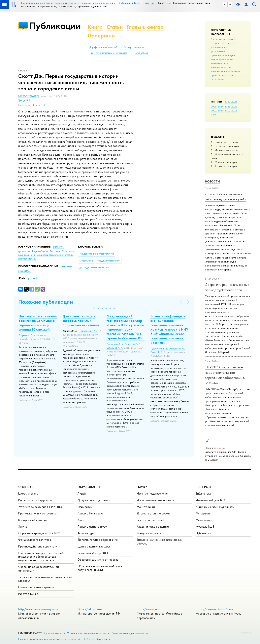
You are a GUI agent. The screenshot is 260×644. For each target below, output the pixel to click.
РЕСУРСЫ (203, 487)
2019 (227, 110)
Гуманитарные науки (227, 142)
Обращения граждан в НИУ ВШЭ (39, 533)
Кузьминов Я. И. (159, 349)
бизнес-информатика (224, 39)
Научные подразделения (153, 493)
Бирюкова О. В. (133, 344)
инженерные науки (222, 59)
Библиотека (203, 493)
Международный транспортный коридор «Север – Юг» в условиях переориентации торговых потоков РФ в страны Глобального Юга (126, 327)
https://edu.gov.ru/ (90, 609)
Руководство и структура (35, 500)
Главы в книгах (145, 27)
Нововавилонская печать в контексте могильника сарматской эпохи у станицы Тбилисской (38, 323)
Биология (55, 251)
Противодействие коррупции (38, 546)
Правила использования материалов (108, 53)
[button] (94, 308)
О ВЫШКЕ (26, 487)
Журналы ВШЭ (205, 526)
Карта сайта (103, 639)
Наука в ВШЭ (141, 53)
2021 (214, 110)
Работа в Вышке (28, 594)
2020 (221, 110)
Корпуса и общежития (33, 520)
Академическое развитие (153, 526)
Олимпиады (85, 507)
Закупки (23, 526)
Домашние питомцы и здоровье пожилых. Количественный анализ (81, 321)
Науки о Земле (41, 251)
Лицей (82, 493)
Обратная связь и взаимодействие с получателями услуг (101, 568)
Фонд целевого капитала (35, 540)
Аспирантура (86, 533)
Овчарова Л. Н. (176, 349)
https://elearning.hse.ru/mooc (215, 609)
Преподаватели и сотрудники (38, 513)
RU (225, 4)
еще (213, 114)
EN (230, 4)
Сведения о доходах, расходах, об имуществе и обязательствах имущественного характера (41, 557)
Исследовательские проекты (156, 500)
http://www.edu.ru (148, 609)
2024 (221, 106)
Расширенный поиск (135, 47)
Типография (203, 513)
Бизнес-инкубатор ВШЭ (93, 553)
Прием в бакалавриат (91, 513)
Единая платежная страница (36, 587)
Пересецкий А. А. (89, 331)
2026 (234, 101)
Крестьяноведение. (30, 96)
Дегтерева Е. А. (115, 344)
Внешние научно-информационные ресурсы (159, 541)
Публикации (55, 26)
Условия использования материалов (88, 633)
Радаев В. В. (156, 352)
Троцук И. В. (25, 101)
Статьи (115, 27)
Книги (95, 27)
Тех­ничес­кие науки (226, 166)
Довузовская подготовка (94, 500)
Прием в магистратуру (92, 526)
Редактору (246, 632)
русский (33, 278)
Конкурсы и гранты (149, 533)
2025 (214, 106)
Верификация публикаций (103, 47)
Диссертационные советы (154, 513)
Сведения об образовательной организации (39, 568)
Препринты (102, 36)
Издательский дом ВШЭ (211, 500)
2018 (234, 110)
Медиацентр (204, 520)
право (215, 75)
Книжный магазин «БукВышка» (215, 507)
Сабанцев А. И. (115, 348)
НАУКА (142, 487)
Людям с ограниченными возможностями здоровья (45, 579)
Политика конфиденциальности (130, 633)
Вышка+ (82, 520)
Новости (212, 181)
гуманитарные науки (223, 55)
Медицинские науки (226, 150)
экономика (217, 79)
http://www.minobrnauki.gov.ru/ (38, 609)
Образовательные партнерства (98, 560)
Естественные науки (227, 146)
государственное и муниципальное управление (222, 47)
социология (226, 75)
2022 (234, 106)
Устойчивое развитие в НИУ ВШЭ (40, 507)
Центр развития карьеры (94, 546)
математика (218, 71)
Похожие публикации (46, 302)
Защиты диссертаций (150, 520)
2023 (227, 106)
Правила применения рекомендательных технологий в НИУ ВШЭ (56, 639)
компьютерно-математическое (221, 65)
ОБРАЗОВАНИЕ (89, 487)
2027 (227, 101)
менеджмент (233, 71)
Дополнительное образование (98, 540)
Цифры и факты (28, 493)
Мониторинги (146, 507)
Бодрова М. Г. (25, 335)
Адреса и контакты (55, 633)
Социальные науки (226, 162)
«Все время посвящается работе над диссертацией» (226, 197)
